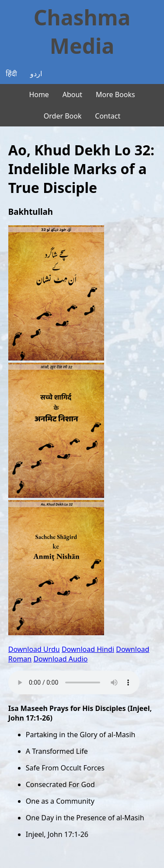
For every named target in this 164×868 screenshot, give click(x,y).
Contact (108, 116)
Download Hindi (88, 649)
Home (39, 94)
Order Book (63, 116)
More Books (115, 94)
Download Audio (60, 659)
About (72, 94)
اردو (36, 73)
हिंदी (11, 73)
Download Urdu (34, 649)
